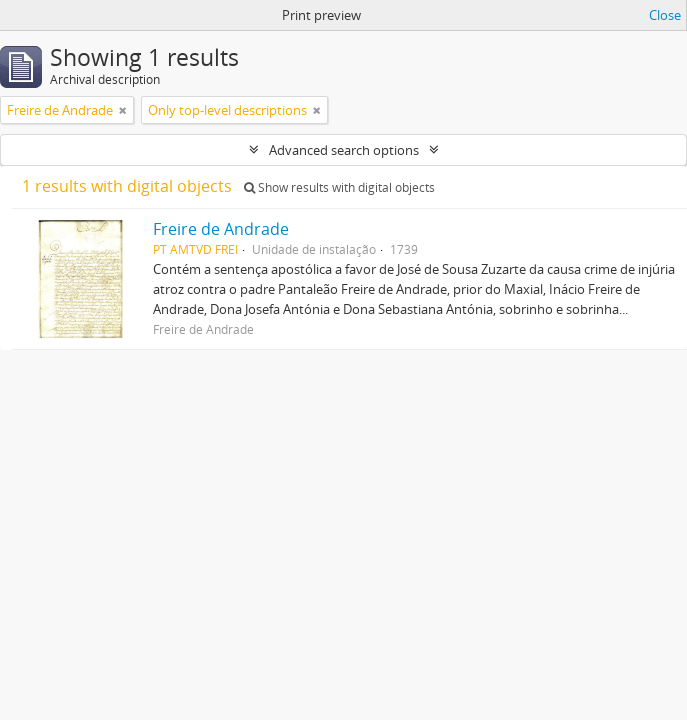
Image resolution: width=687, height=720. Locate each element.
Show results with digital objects (339, 187)
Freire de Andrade (221, 229)
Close (665, 15)
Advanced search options (344, 150)
